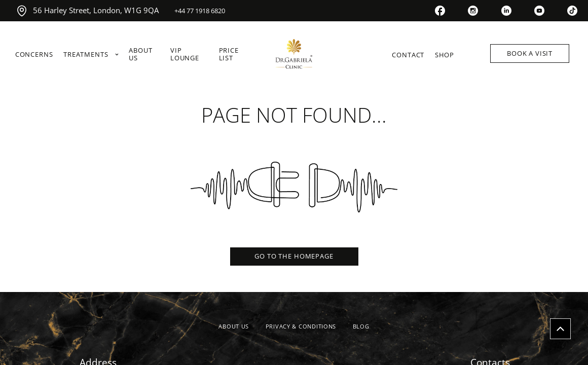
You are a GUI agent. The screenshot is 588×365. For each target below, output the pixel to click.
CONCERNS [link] (34, 54)
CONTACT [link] (408, 55)
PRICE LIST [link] (229, 54)
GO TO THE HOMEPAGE (294, 256)
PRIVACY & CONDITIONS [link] (301, 326)
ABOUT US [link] (140, 54)
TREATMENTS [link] (91, 54)
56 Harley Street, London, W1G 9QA (87, 11)
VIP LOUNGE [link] (185, 54)
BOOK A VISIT (530, 53)
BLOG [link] (361, 326)
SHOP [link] (445, 55)
